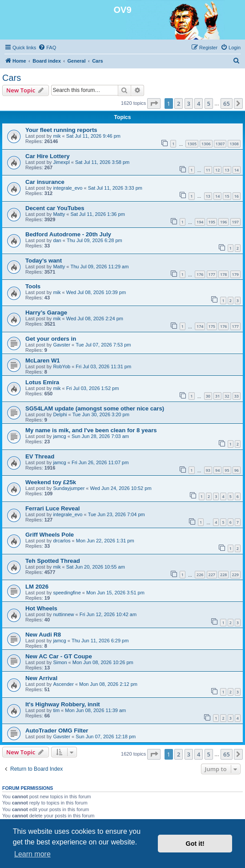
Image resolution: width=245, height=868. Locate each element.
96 (237, 470)
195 (212, 222)
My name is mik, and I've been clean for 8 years (91, 430)
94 (217, 470)
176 (200, 274)
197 (235, 222)
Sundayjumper (69, 488)
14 (237, 170)
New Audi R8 (43, 635)
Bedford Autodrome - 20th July (68, 234)
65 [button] (227, 104)
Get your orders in (51, 339)
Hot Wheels (41, 608)
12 (217, 170)
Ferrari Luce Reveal (52, 508)
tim (56, 710)
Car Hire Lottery (48, 156)
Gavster (62, 345)
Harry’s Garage (46, 313)
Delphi (60, 414)
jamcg (59, 436)
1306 (206, 144)
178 (223, 274)
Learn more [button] (32, 854)
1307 (220, 144)
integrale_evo (68, 188)
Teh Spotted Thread (53, 561)
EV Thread (40, 456)
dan (57, 240)
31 (217, 396)
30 (208, 396)
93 (208, 470)
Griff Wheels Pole (50, 535)
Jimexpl (61, 162)
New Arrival (41, 678)
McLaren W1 (43, 360)
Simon (60, 662)
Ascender (63, 684)
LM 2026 (37, 587)
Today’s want (44, 261)
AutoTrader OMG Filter (57, 731)
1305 (192, 144)
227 (212, 575)
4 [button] (199, 104)
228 (223, 575)
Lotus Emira (42, 382)
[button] (154, 104)
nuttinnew (63, 614)
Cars (12, 78)
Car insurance (45, 182)
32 (227, 396)
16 (237, 196)
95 (227, 470)
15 (227, 196)
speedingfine (67, 593)
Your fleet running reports (61, 130)
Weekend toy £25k (51, 482)
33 (237, 396)
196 (223, 222)
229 (235, 575)
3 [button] (189, 104)
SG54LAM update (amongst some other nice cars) (95, 408)
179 (235, 274)
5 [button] (209, 104)
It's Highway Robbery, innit (63, 704)
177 (212, 274)
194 (200, 222)
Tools (33, 286)
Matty (59, 214)
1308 (234, 144)
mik (57, 136)
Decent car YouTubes (55, 208)
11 (208, 170)
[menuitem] (47, 48)
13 (227, 170)
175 (212, 326)
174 (200, 326)
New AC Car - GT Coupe (59, 656)
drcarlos (62, 541)
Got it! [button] (195, 844)
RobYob (62, 366)
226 (200, 575)
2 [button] (179, 104)
